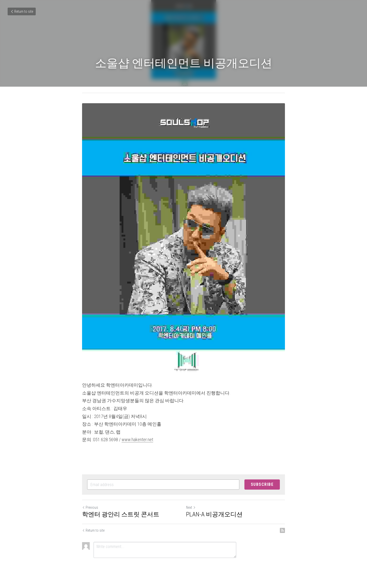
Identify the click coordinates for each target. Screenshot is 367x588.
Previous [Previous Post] (90, 507)
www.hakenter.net (137, 440)
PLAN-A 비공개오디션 (214, 514)
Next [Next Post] (191, 507)
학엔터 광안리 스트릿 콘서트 (121, 514)
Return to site (22, 11)
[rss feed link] (282, 530)
